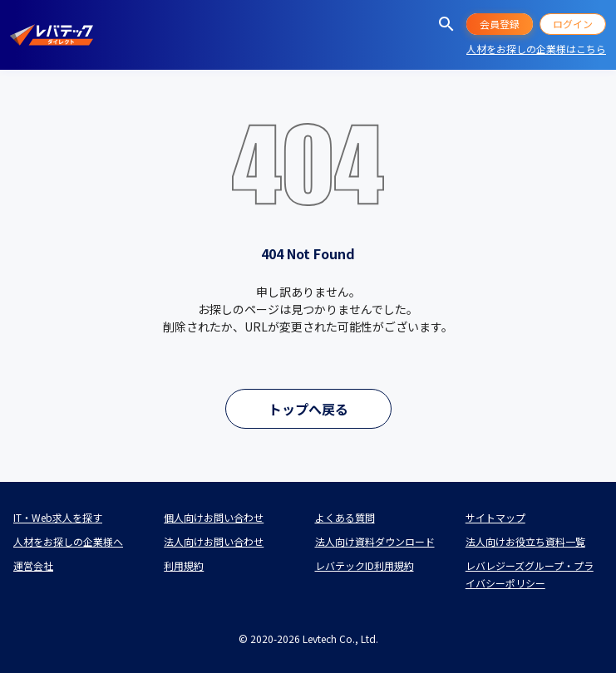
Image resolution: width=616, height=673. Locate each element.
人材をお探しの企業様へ (68, 541)
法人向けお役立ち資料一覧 (525, 541)
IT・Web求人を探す (58, 517)
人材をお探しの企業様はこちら (536, 49)
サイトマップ (495, 517)
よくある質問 (345, 517)
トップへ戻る (308, 409)
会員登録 (500, 24)
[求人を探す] (446, 24)
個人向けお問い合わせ (214, 517)
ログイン (573, 24)
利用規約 (184, 565)
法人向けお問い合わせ (214, 541)
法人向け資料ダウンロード (375, 541)
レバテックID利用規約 (365, 565)
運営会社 (33, 565)
